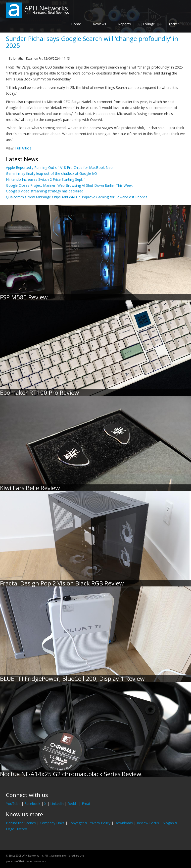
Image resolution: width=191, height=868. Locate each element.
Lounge (149, 24)
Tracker (173, 24)
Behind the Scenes (21, 823)
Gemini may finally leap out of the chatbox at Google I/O (51, 173)
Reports (124, 24)
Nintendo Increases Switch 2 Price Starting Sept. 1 (46, 179)
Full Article (23, 148)
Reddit (73, 804)
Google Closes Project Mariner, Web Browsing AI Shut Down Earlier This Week (69, 185)
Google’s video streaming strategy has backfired (45, 191)
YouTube (13, 804)
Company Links (52, 823)
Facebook (32, 804)
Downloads (124, 823)
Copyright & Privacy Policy (89, 823)
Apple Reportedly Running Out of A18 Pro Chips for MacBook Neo (59, 167)
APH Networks (46, 8)
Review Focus (148, 823)
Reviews (100, 24)
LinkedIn (57, 804)
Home (76, 24)
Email (86, 804)
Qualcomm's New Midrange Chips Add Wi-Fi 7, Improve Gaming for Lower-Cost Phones (77, 197)
